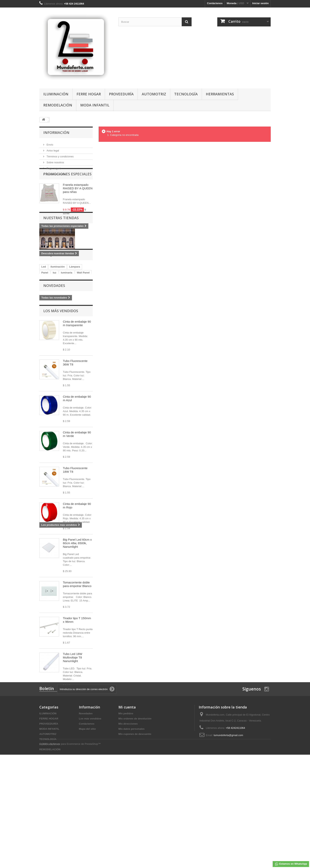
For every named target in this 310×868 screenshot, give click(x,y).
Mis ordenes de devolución (135, 812)
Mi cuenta (127, 801)
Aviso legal (52, 149)
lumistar (46, 328)
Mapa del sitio (87, 822)
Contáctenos (215, 3)
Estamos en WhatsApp (291, 864)
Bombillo (74, 328)
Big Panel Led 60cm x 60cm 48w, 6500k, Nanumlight (77, 602)
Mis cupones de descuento (135, 828)
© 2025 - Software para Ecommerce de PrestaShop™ (70, 857)
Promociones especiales (67, 188)
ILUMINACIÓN (56, 94)
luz (55, 322)
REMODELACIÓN (58, 105)
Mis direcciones (128, 817)
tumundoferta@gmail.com (228, 829)
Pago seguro (53, 167)
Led (44, 316)
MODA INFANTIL (95, 105)
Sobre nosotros (55, 161)
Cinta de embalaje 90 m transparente (77, 383)
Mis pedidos (126, 807)
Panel (45, 322)
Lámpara (75, 316)
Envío (50, 143)
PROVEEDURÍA (121, 94)
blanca (60, 328)
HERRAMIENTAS (220, 94)
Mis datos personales (131, 822)
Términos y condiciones (60, 155)
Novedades (54, 343)
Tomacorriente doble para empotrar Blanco (77, 643)
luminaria (67, 322)
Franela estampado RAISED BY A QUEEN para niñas (78, 202)
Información (56, 132)
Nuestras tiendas (56, 173)
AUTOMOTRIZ (154, 94)
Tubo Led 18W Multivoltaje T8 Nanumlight (73, 717)
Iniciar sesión (260, 3)
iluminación (58, 316)
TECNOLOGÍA (186, 94)
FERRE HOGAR (89, 94)
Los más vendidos (61, 370)
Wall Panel (83, 322)
